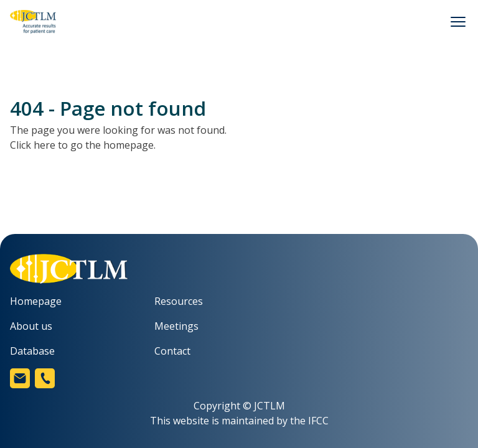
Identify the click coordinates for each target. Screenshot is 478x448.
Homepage (36, 301)
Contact (172, 351)
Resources (179, 301)
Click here (33, 145)
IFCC (318, 421)
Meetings (176, 326)
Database (32, 351)
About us (31, 326)
